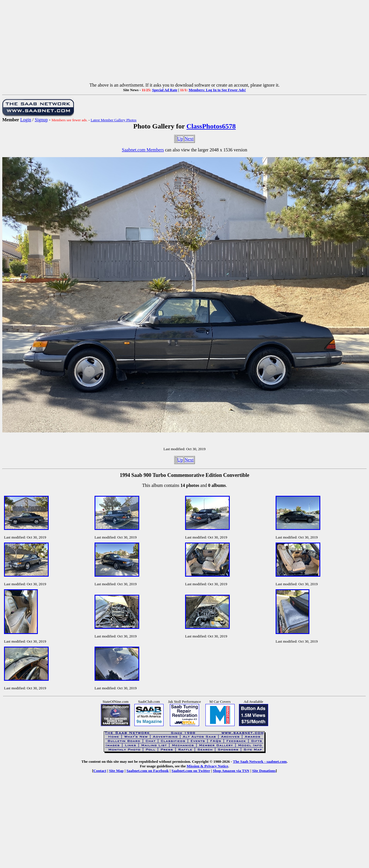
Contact (100, 771)
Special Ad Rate (165, 90)
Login (26, 120)
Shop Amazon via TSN (231, 771)
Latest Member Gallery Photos (113, 120)
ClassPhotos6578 (211, 126)
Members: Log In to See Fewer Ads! (217, 90)
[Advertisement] (185, 42)
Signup (41, 120)
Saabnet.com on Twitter (191, 771)
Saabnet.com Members (143, 150)
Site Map (116, 771)
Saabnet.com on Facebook (148, 771)
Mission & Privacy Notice (208, 766)
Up (180, 139)
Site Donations (264, 771)
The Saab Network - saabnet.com (260, 761)
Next (189, 139)
